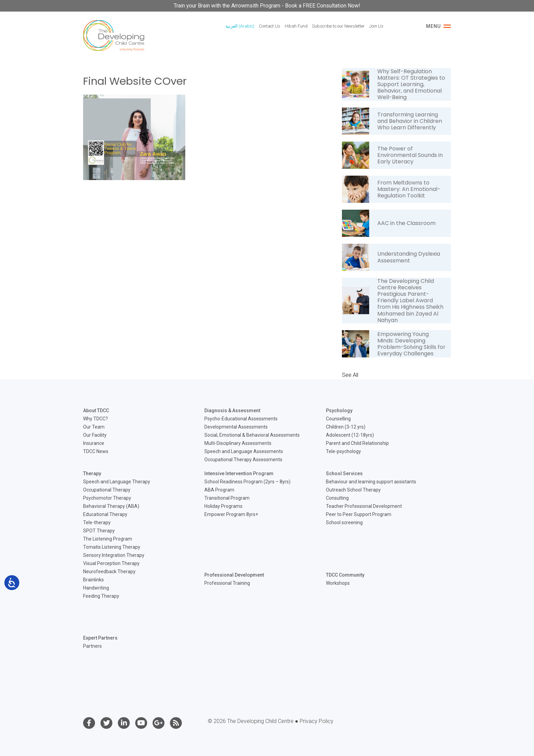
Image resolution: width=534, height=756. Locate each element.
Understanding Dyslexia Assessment (409, 257)
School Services (344, 473)
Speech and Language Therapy (117, 482)
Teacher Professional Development (364, 506)
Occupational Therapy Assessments (243, 460)
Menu (438, 26)
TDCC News (96, 451)
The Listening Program (108, 539)
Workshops (338, 583)
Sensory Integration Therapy (114, 555)
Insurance (94, 443)
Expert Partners (100, 638)
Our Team (94, 427)
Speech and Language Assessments (244, 451)
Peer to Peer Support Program (359, 514)
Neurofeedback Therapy (109, 572)
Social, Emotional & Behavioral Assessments (252, 435)
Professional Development (234, 575)
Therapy (92, 473)
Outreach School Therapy (353, 490)
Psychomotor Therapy (107, 498)
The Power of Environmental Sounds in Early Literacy (410, 155)
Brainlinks (93, 580)
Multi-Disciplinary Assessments (238, 443)
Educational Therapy (105, 514)
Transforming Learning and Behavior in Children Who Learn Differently (410, 121)
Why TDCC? (96, 419)
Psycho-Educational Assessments (241, 419)
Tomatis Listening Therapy (112, 547)
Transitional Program (227, 498)
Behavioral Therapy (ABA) (111, 506)
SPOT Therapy (99, 531)
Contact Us (270, 26)
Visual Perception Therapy (111, 563)
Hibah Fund (296, 26)
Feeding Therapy (101, 596)
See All (350, 375)
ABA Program (219, 490)
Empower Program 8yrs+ (231, 514)
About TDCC (96, 411)
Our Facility (95, 435)
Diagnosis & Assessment (232, 411)
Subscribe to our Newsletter (338, 26)
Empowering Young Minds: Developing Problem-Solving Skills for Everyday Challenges (411, 344)
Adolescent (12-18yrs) (350, 435)
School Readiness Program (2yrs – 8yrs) (247, 482)
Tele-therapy (97, 522)
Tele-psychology (343, 451)
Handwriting (96, 588)
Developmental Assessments (236, 427)
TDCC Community (345, 575)
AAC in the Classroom (406, 223)
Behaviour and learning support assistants (371, 482)
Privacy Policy (317, 721)
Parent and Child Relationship (357, 443)
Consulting (337, 498)
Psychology (339, 411)
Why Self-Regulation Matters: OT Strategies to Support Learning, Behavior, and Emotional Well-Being (411, 84)
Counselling (338, 419)
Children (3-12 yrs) (346, 427)
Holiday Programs (223, 506)
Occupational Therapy (107, 490)
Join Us (376, 26)
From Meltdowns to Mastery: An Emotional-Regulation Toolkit (409, 189)
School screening (344, 522)
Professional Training (227, 583)
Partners (92, 646)
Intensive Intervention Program (239, 473)
